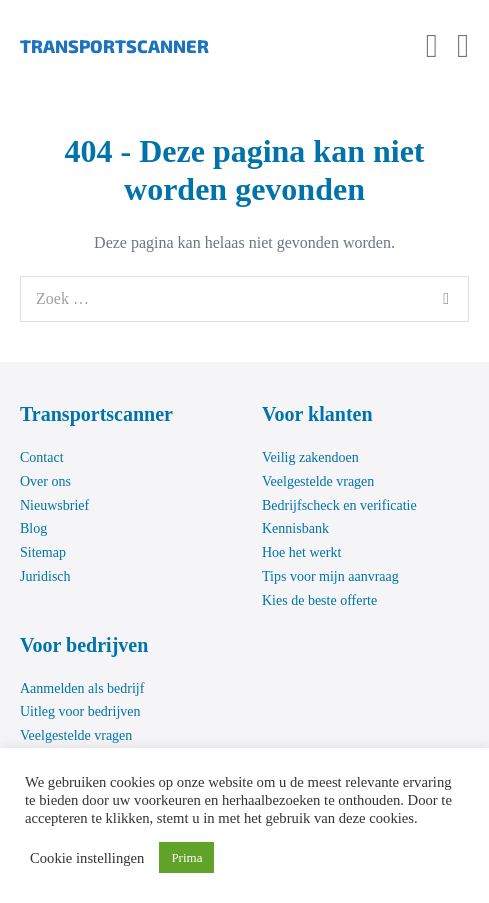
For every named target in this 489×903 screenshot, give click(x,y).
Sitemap (43, 552)
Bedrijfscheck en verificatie (339, 505)
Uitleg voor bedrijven (80, 711)
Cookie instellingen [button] (87, 858)
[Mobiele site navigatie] (463, 46)
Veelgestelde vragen (318, 481)
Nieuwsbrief (54, 505)
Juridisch (45, 576)
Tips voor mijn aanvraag (330, 576)
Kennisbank (295, 528)
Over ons (45, 481)
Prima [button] (186, 857)
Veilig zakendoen (310, 457)
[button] (432, 46)
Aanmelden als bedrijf (82, 688)
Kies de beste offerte (319, 600)
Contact (42, 457)
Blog (33, 528)
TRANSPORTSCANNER (114, 46)
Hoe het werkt (301, 552)
